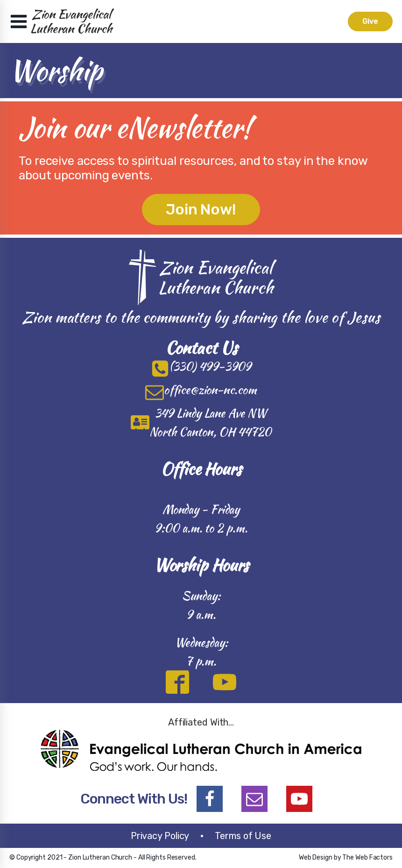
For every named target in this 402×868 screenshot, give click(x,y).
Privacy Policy (160, 836)
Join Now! (201, 209)
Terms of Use (243, 836)
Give (370, 21)
